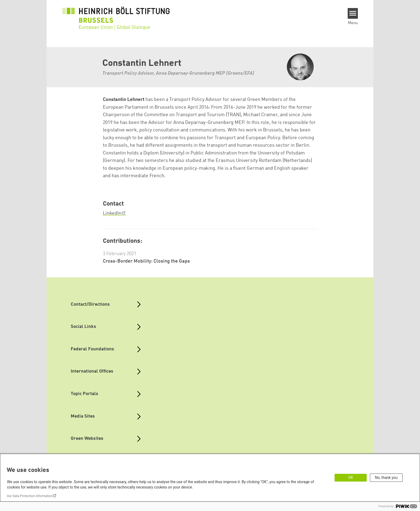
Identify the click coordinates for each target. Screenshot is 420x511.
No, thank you (386, 478)
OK (351, 478)
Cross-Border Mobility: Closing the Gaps (146, 261)
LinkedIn (112, 213)
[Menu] (353, 13)
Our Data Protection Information (29, 496)
